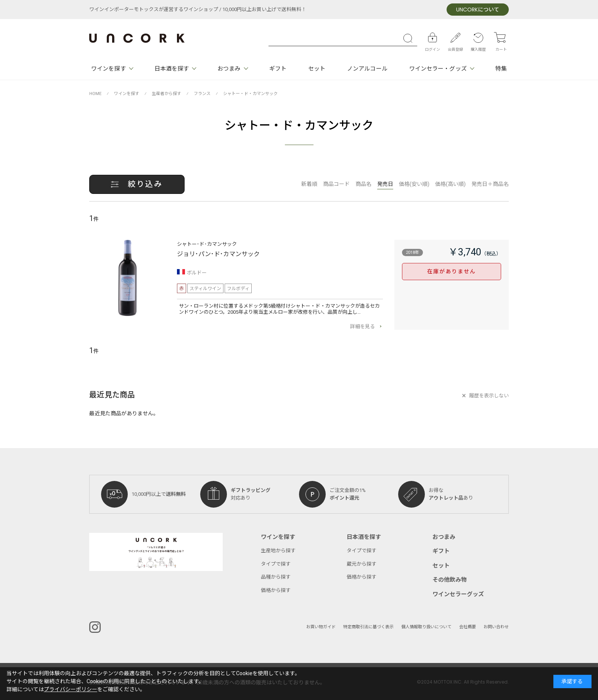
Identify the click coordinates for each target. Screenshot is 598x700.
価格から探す (276, 590)
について (478, 10)
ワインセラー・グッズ (438, 69)
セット (317, 69)
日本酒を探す (172, 69)
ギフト (278, 69)
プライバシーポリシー (71, 690)
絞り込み (145, 184)
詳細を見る (362, 327)
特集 (501, 69)
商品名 (363, 184)
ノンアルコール (367, 69)
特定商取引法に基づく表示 (368, 627)
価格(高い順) (450, 184)
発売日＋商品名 (490, 184)
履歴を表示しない (489, 396)
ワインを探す (109, 69)
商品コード (336, 184)
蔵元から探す (362, 564)
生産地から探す (278, 551)
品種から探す (276, 577)
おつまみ (229, 69)
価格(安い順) (414, 184)
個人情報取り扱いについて (426, 627)
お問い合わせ (496, 627)
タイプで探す (276, 564)
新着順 (309, 184)
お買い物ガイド (321, 627)
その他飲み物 (450, 580)
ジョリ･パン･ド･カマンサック (218, 254)
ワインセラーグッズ (458, 594)
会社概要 (468, 627)
